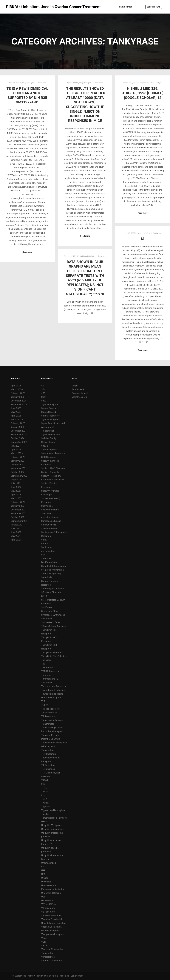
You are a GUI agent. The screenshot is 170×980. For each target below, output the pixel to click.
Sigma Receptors (50, 404)
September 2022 (19, 476)
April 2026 (16, 386)
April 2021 (16, 540)
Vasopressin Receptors (53, 934)
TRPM (44, 788)
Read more (27, 252)
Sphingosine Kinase (51, 521)
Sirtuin (44, 446)
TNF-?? (45, 705)
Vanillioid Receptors (51, 916)
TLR (43, 701)
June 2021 (16, 532)
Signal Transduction (51, 435)
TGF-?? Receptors (50, 671)
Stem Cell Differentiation (53, 566)
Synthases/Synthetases (53, 615)
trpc (43, 784)
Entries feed (78, 389)
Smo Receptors (49, 450)
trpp (43, 795)
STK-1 (44, 596)
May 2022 (16, 491)
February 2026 (18, 393)
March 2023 (17, 453)
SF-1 (43, 389)
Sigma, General (49, 408)
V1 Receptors (48, 908)
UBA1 (44, 822)
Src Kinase (47, 547)
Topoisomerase (49, 713)
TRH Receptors (49, 754)
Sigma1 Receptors (50, 416)
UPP (43, 870)
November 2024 (19, 435)
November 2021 (19, 513)
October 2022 (17, 472)
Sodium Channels (50, 472)
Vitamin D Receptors (51, 961)
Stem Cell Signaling (51, 574)
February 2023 (18, 457)
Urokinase (46, 882)
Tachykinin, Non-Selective (54, 656)
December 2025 (19, 401)
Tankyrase (42, 83)
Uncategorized (48, 863)
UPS (43, 874)
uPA (43, 867)
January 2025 (18, 427)
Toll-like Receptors (50, 709)
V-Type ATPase (49, 904)
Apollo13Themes (60, 976)
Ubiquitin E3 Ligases (51, 825)
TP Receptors (48, 716)
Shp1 (44, 397)
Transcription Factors (52, 720)
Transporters (48, 750)
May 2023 (16, 446)
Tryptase (46, 807)
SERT (44, 386)
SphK (44, 540)
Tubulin (45, 814)
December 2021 (19, 510)
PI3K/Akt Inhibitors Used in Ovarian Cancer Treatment (21, 7)
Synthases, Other (50, 611)
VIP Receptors (48, 957)
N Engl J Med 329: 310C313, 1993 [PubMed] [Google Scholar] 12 (143, 93)
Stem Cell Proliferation (52, 570)
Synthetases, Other (51, 622)
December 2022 (19, 465)
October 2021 (17, 517)
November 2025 (19, 404)
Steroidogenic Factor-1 (53, 589)
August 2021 (17, 525)
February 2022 (18, 502)
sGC (43, 393)
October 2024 (17, 438)
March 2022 (17, 498)
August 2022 (17, 480)
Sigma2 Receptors (50, 420)
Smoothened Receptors (53, 453)
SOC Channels (48, 457)
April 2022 (16, 495)
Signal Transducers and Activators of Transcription (53, 427)
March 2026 (17, 389)
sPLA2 (45, 544)
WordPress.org (79, 397)
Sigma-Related (49, 412)
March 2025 (17, 420)
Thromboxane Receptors (54, 686)
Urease (45, 878)
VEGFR (45, 946)
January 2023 (18, 461)
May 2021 (16, 536)
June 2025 (16, 408)
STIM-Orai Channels (51, 592)
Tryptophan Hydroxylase (53, 810)
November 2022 (19, 468)
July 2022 (16, 483)
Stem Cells (47, 577)
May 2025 (16, 412)
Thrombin (46, 675)
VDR (43, 942)
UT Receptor (47, 900)
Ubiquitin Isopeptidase (52, 829)
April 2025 (16, 416)
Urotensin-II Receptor (52, 893)
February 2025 (18, 423)
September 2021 (19, 521)
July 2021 (16, 528)
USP (43, 897)
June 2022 (16, 487)
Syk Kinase (47, 607)
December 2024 (19, 431)
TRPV (44, 799)
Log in (75, 386)
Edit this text (154, 7)
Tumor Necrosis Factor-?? (54, 818)
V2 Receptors (48, 912)
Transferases (48, 724)
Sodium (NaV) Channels (53, 468)
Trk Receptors (48, 765)
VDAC (44, 938)
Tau (43, 664)
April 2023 (16, 450)
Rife (12, 976)
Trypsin (45, 803)
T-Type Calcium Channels (54, 626)
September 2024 (19, 442)
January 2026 (18, 397)
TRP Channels (48, 769)
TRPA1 (45, 780)
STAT (44, 555)
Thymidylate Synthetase (53, 690)
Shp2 (44, 401)
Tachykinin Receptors (52, 652)
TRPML (45, 792)
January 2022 (18, 506)
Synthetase (47, 619)
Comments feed (80, 393)
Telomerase (47, 668)
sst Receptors (48, 551)
